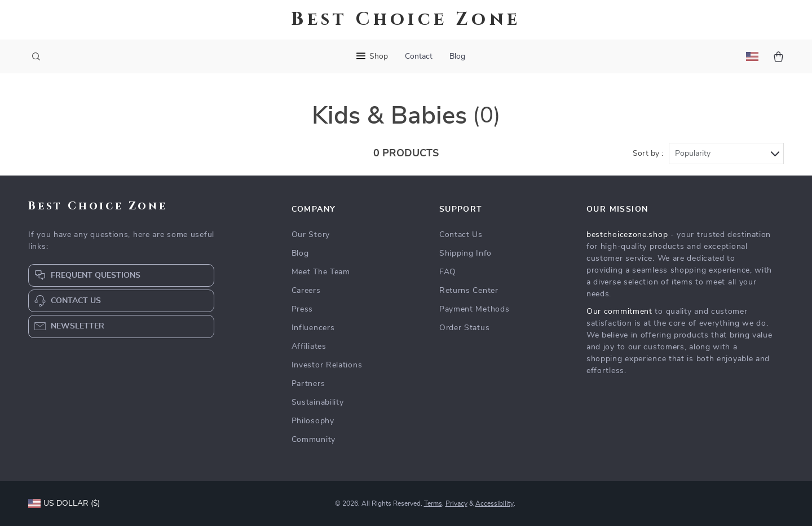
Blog (457, 56)
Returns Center (469, 291)
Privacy (456, 503)
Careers (306, 291)
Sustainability (318, 402)
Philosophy (313, 421)
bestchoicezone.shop (627, 235)
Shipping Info (465, 253)
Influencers (313, 328)
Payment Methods (475, 309)
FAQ (448, 272)
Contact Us (461, 235)
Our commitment (619, 312)
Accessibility (495, 503)
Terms (433, 503)
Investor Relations (327, 365)
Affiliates (309, 347)
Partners (308, 384)
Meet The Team (321, 272)
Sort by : (648, 154)
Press (303, 309)
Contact (419, 56)
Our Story (311, 235)
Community (314, 440)
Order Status (464, 328)
